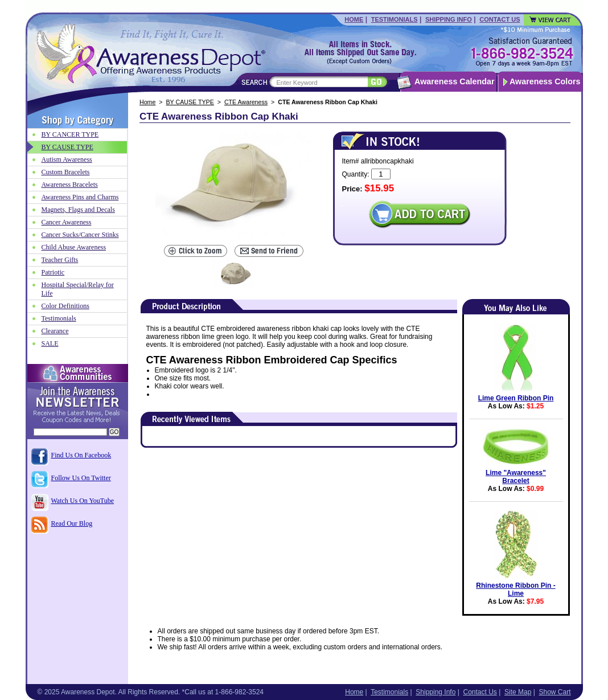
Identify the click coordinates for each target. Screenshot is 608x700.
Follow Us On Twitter (81, 478)
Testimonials (395, 19)
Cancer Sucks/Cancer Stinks (80, 235)
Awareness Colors (545, 81)
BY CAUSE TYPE (190, 102)
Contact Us (500, 19)
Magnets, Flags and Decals (78, 210)
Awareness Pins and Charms (80, 197)
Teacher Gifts (60, 260)
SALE (50, 343)
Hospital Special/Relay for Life (78, 289)
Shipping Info (449, 19)
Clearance (55, 331)
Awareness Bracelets (70, 185)
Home (354, 19)
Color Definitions (65, 306)
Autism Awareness (67, 159)
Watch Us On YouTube (83, 501)
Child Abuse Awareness (74, 247)
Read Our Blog (72, 523)
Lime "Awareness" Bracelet (516, 477)
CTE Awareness (246, 102)
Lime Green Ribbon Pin (516, 398)
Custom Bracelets (66, 172)
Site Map (518, 692)
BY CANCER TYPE (70, 134)
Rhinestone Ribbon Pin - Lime (515, 590)
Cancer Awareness (67, 222)
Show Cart (554, 692)
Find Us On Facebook (81, 455)
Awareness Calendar (454, 81)
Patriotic (53, 272)
